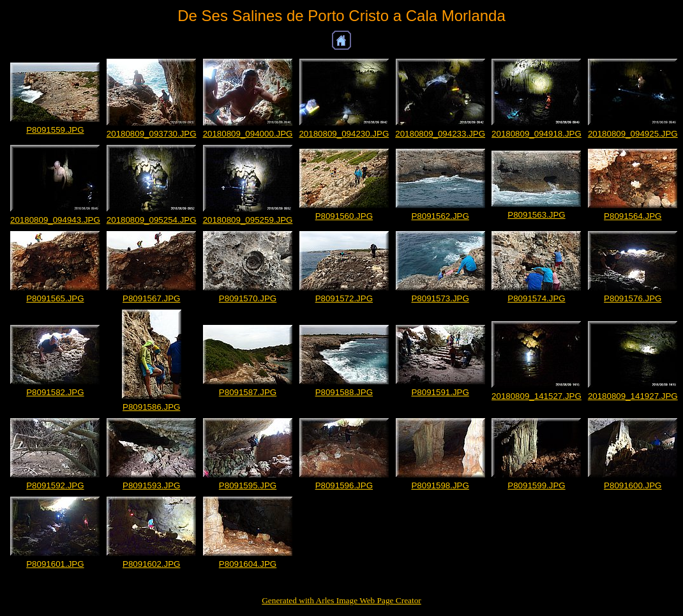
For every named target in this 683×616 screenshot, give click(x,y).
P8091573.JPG (440, 298)
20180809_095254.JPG (152, 220)
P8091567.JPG (151, 298)
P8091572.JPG (344, 298)
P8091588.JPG (344, 392)
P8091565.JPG (55, 298)
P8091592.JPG (55, 485)
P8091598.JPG (440, 485)
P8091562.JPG (440, 216)
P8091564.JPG (633, 216)
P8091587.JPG (248, 392)
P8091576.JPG (633, 298)
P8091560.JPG (344, 216)
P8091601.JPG (55, 564)
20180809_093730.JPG (152, 134)
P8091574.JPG (536, 298)
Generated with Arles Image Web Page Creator (341, 600)
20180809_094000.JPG (248, 134)
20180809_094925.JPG (633, 134)
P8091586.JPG (151, 407)
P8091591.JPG (440, 392)
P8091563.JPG (536, 215)
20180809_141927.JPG (633, 396)
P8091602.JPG (151, 564)
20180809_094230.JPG (344, 134)
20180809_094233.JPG (440, 134)
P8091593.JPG (151, 485)
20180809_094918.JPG (537, 134)
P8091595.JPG (248, 485)
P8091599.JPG (536, 485)
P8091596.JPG (344, 485)
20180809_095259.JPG (248, 220)
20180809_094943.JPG (55, 220)
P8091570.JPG (248, 298)
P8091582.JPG (55, 392)
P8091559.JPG (55, 130)
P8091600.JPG (633, 485)
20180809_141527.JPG (537, 396)
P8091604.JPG (248, 564)
